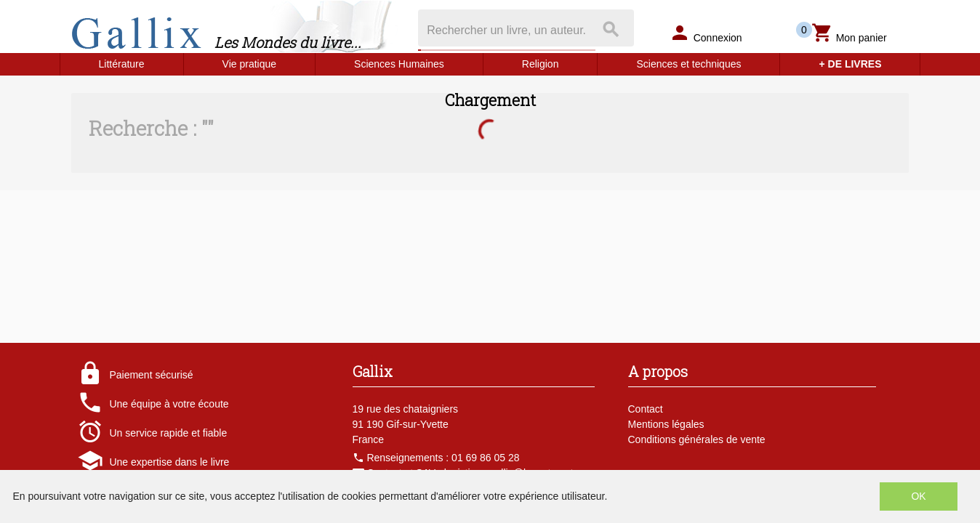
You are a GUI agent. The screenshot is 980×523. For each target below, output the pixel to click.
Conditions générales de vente (697, 439)
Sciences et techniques (688, 64)
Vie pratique (249, 64)
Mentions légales (666, 424)
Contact (646, 409)
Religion (541, 64)
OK (918, 496)
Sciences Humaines (399, 64)
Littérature (122, 64)
